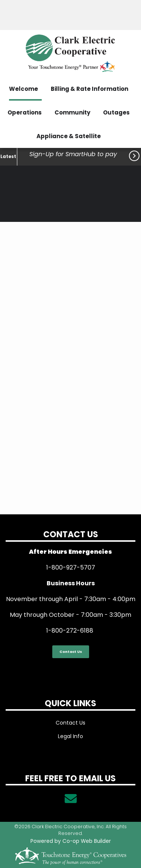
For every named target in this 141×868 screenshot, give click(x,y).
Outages (116, 112)
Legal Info (70, 736)
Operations (25, 112)
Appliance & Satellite (69, 136)
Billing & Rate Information (89, 89)
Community (72, 112)
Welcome (23, 89)
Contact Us (71, 652)
